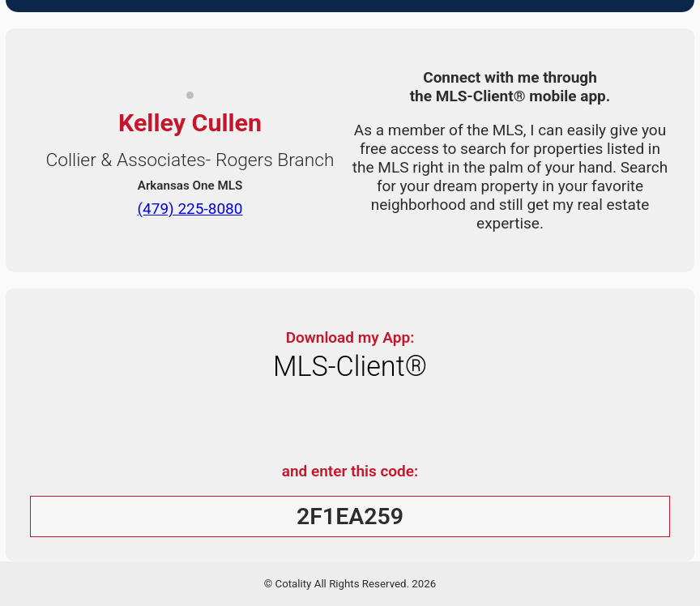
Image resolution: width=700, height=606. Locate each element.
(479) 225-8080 (190, 208)
